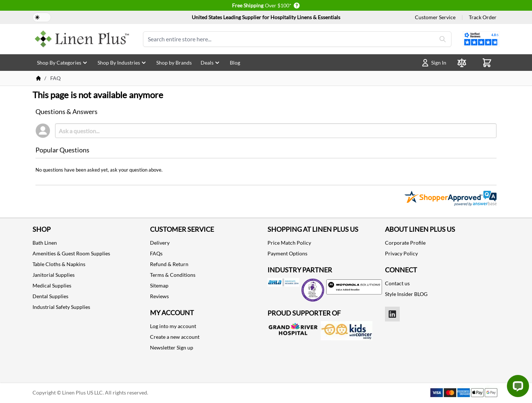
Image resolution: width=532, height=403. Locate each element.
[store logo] (82, 39)
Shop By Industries (122, 63)
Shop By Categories (63, 63)
